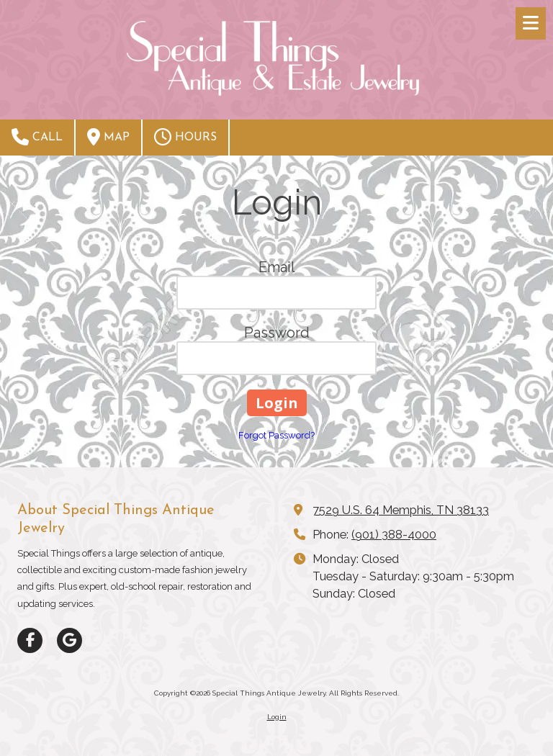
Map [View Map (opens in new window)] (108, 137)
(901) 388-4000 (394, 535)
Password (277, 333)
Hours (185, 137)
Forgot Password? (276, 435)
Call (37, 137)
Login (277, 717)
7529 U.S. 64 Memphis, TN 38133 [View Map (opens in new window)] (401, 510)
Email (277, 267)
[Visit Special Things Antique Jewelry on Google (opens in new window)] (69, 640)
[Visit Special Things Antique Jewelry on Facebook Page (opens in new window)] (30, 640)
